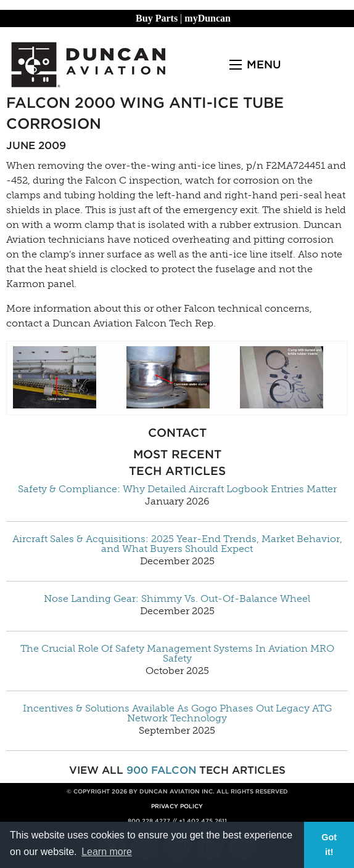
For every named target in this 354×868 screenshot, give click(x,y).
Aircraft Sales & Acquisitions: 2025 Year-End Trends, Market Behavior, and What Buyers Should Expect (177, 544)
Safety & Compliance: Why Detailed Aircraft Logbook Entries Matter (177, 489)
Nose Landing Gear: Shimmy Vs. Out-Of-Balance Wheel (177, 599)
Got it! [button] (329, 845)
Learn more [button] (107, 852)
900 (137, 770)
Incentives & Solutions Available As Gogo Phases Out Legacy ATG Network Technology (177, 713)
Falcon (174, 770)
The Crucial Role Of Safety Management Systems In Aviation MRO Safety (177, 654)
